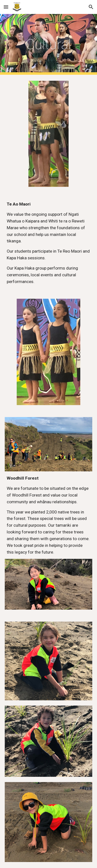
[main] (48, 44)
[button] (6, 7)
